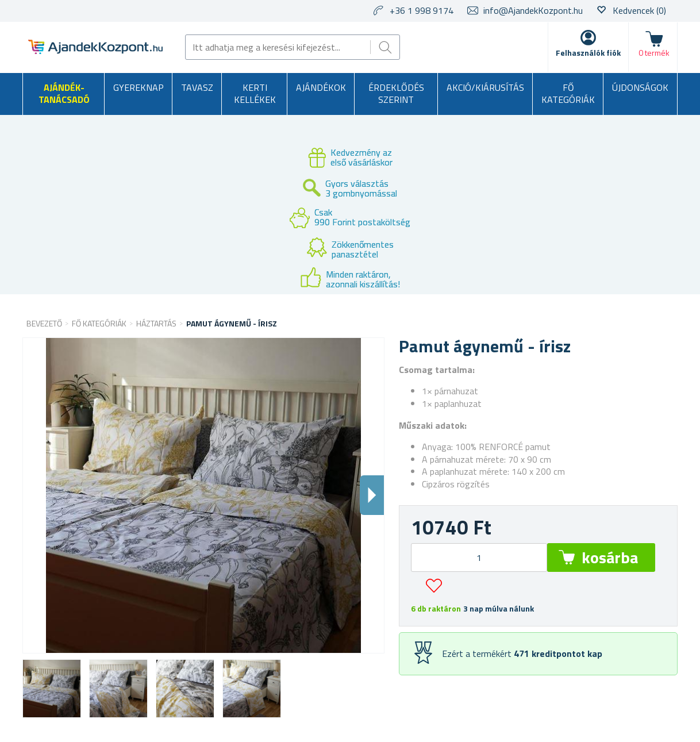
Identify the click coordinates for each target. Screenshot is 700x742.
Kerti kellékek (255, 94)
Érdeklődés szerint (396, 94)
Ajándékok (321, 87)
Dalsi (372, 495)
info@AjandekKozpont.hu (533, 10)
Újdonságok (640, 87)
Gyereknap (139, 87)
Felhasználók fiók (588, 53)
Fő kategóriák (568, 94)
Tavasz (197, 87)
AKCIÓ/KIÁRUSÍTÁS (485, 87)
